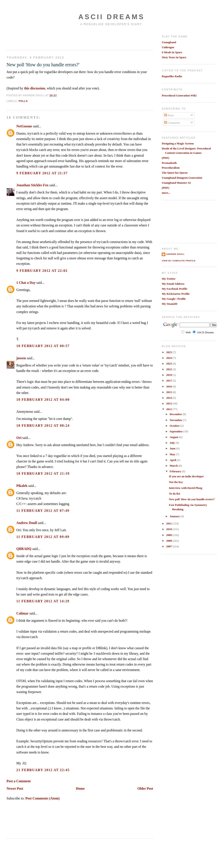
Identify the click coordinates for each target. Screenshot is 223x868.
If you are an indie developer (186, 476)
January (175, 516)
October (175, 426)
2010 (169, 529)
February (176, 471)
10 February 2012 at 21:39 (43, 473)
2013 (169, 403)
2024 (169, 358)
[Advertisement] (32, 38)
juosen (21, 358)
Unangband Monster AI (176, 183)
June (173, 448)
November (176, 420)
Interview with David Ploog (186, 488)
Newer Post (15, 788)
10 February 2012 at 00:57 (43, 346)
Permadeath (169, 163)
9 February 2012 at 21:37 (42, 173)
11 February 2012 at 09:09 (43, 537)
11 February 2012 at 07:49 (43, 511)
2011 (169, 523)
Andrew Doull (27, 523)
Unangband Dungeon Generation (182, 178)
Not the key (176, 482)
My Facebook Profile (175, 289)
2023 (169, 364)
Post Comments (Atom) (43, 798)
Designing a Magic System (178, 143)
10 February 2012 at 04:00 (43, 400)
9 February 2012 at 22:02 (42, 271)
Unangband (169, 42)
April (173, 460)
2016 (169, 386)
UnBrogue (168, 47)
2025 (169, 352)
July (173, 443)
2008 (169, 541)
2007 (169, 546)
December (176, 414)
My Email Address (173, 284)
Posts (169, 115)
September (177, 431)
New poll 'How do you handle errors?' (43, 65)
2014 (169, 398)
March (174, 466)
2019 (169, 375)
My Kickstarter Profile (176, 294)
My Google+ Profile (174, 299)
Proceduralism (171, 168)
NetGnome (24, 126)
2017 (169, 381)
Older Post (145, 788)
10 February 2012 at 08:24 (43, 425)
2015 (169, 392)
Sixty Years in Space (174, 57)
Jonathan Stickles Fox (32, 185)
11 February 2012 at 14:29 (43, 601)
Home (80, 788)
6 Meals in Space (172, 52)
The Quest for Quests (175, 173)
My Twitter (169, 279)
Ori (19, 438)
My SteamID (170, 304)
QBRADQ (24, 549)
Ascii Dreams (111, 17)
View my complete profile (179, 261)
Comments (172, 123)
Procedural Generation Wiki (179, 95)
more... (166, 193)
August (174, 437)
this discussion (35, 88)
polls (23, 101)
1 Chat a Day (26, 283)
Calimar (22, 613)
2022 (169, 369)
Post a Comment (19, 781)
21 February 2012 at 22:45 (43, 770)
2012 (169, 409)
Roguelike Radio (172, 76)
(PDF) (166, 158)
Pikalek (22, 486)
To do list (175, 494)
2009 (169, 535)
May (173, 454)
